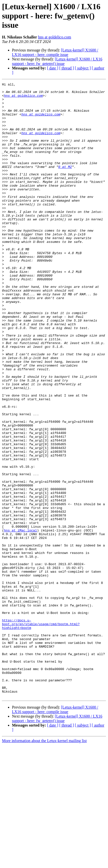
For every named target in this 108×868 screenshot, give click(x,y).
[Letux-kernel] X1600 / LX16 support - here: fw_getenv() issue (57, 61)
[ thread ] (67, 68)
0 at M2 (65, 184)
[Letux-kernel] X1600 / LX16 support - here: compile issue (55, 52)
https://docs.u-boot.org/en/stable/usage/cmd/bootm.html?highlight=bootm (41, 733)
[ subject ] (83, 68)
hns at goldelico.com (55, 37)
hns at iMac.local (21, 620)
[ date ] (53, 68)
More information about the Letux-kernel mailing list (44, 864)
